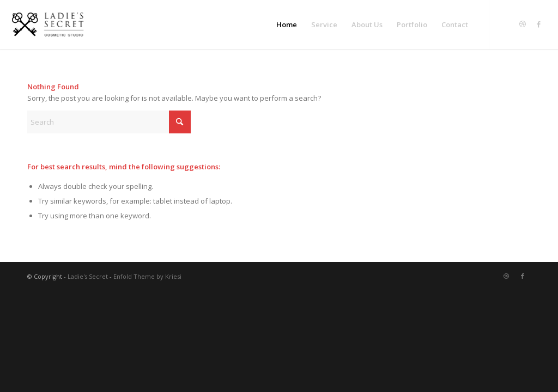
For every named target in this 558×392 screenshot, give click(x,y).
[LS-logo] (47, 24)
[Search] (109, 122)
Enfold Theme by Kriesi (147, 276)
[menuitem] (287, 24)
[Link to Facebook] (539, 24)
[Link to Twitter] (506, 24)
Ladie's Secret (88, 276)
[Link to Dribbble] (523, 24)
